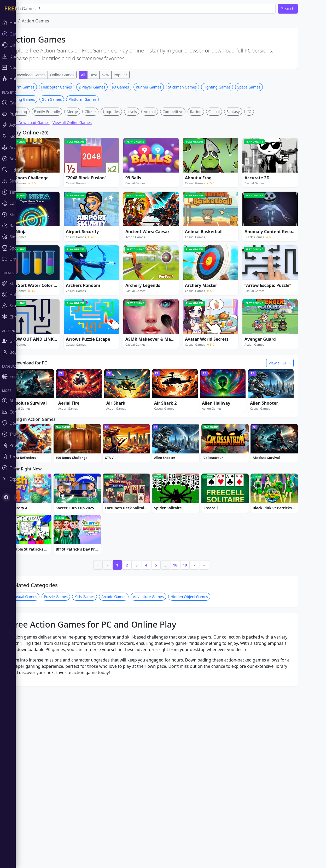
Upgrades (127, 189)
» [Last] (220, 724)
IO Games (136, 164)
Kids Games (100, 755)
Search (303, 9)
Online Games (78, 75)
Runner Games (164, 164)
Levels (147, 189)
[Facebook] (6, 497)
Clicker (106, 189)
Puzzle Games (71, 755)
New (121, 75)
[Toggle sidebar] (31, 479)
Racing (211, 189)
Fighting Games (233, 164)
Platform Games (98, 177)
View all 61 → (296, 440)
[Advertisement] (167, 120)
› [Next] (210, 724)
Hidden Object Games (205, 755)
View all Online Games (88, 200)
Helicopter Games (72, 164)
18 (191, 724)
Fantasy (249, 189)
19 (200, 724)
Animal (165, 189)
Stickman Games (198, 164)
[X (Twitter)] (18, 497)
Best (109, 75)
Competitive (188, 189)
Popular (136, 75)
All (99, 75)
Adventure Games (164, 755)
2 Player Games (108, 164)
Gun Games (68, 177)
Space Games (265, 164)
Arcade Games (129, 755)
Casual (230, 189)
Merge (88, 189)
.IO (265, 189)
